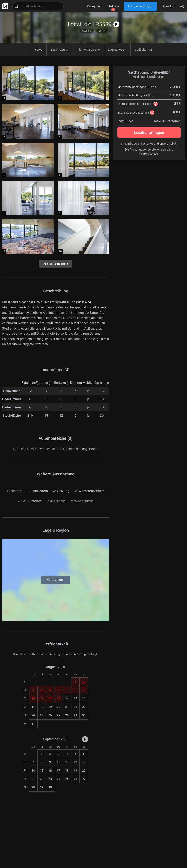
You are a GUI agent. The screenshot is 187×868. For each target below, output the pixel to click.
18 (42, 707)
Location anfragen (149, 132)
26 (50, 715)
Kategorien (94, 6)
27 (59, 715)
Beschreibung (59, 50)
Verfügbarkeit (143, 50)
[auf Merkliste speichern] (116, 24)
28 (67, 715)
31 (33, 724)
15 (75, 698)
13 (84, 762)
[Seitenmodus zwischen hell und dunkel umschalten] (182, 6)
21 (67, 707)
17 (33, 707)
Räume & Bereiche (88, 50)
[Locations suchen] (38, 6)
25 (42, 715)
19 (50, 707)
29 (75, 715)
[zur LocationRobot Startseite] (4, 6)
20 (59, 707)
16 (84, 698)
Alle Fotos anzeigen (56, 264)
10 (59, 762)
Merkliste (113, 6)
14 (67, 698)
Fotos (39, 50)
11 (67, 762)
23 (84, 707)
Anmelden (169, 6)
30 (84, 715)
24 (33, 715)
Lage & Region (117, 50)
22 (75, 707)
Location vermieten (140, 6)
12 (75, 762)
